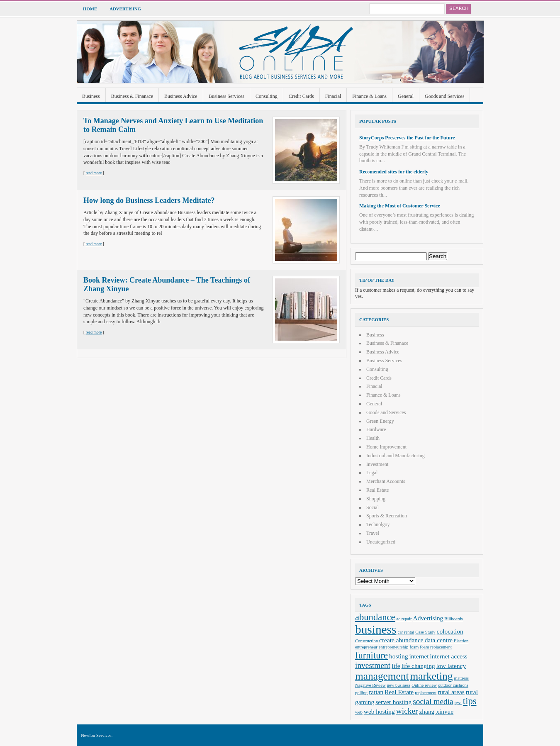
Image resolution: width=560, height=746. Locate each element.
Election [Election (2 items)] (461, 641)
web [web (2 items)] (359, 712)
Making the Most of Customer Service (400, 206)
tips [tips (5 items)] (470, 701)
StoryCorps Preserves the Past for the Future (407, 138)
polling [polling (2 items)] (361, 693)
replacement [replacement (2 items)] (426, 693)
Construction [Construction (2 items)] (366, 641)
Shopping (376, 499)
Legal (372, 473)
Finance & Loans (369, 96)
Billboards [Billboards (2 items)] (453, 619)
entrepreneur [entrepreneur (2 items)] (366, 647)
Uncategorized (381, 542)
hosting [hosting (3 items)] (398, 656)
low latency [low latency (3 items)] (451, 666)
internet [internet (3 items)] (419, 656)
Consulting (267, 96)
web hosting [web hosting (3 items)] (379, 711)
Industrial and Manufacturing (396, 456)
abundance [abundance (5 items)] (375, 617)
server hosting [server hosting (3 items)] (393, 702)
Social (373, 507)
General (406, 96)
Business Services (226, 96)
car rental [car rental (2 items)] (406, 632)
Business (91, 96)
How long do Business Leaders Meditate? (149, 200)
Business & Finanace (132, 96)
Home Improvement (386, 447)
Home (90, 9)
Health (373, 438)
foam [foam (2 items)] (414, 647)
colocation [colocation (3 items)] (450, 631)
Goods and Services (444, 96)
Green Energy (380, 421)
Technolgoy (378, 524)
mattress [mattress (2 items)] (461, 678)
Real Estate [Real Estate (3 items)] (399, 692)
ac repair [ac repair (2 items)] (404, 619)
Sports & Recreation (387, 516)
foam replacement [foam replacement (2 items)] (436, 647)
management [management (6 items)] (382, 676)
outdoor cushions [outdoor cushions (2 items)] (453, 685)
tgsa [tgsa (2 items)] (458, 703)
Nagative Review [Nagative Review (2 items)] (370, 685)
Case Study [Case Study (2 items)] (425, 632)
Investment (377, 464)
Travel (373, 533)
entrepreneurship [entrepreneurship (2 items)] (394, 647)
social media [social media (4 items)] (433, 701)
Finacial (333, 96)
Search (458, 9)
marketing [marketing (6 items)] (432, 676)
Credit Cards (301, 96)
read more (94, 173)
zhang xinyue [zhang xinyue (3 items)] (437, 711)
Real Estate (377, 490)
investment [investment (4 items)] (373, 665)
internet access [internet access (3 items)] (449, 656)
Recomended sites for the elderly (394, 172)
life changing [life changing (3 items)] (418, 666)
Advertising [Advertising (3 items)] (428, 618)
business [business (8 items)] (376, 629)
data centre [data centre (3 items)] (439, 640)
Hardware (376, 429)
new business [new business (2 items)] (399, 685)
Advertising (125, 9)
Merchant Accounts (386, 481)
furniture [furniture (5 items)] (371, 655)
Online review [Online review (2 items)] (424, 685)
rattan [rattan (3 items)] (376, 692)
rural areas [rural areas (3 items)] (451, 692)
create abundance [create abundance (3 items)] (401, 640)
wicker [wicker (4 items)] (407, 711)
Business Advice (181, 96)
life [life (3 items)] (396, 666)
